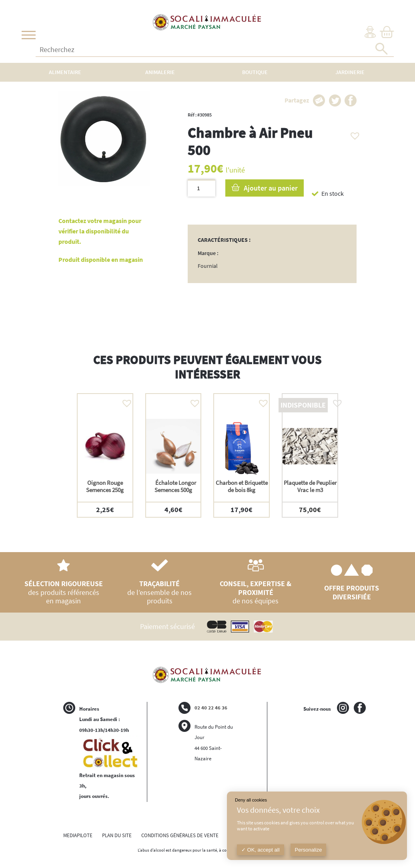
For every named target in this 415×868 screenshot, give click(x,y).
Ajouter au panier (271, 188)
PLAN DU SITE (117, 835)
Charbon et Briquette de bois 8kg (242, 486)
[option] (105, 455)
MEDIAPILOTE (78, 835)
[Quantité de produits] (201, 188)
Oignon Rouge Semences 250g (105, 486)
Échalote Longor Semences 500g (173, 486)
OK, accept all (261, 850)
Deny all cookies (251, 800)
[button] (353, 134)
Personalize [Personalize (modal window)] (309, 850)
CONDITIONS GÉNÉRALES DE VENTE (180, 835)
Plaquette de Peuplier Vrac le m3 (310, 486)
